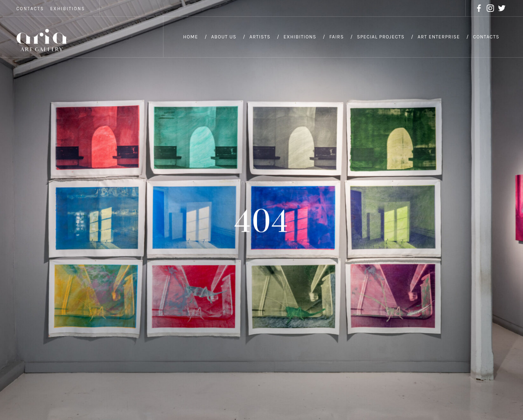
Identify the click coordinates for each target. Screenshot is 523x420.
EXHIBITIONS (68, 9)
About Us (224, 37)
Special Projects (381, 37)
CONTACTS (30, 9)
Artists (260, 37)
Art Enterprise (439, 37)
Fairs (336, 37)
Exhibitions (300, 37)
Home (191, 37)
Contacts (486, 37)
